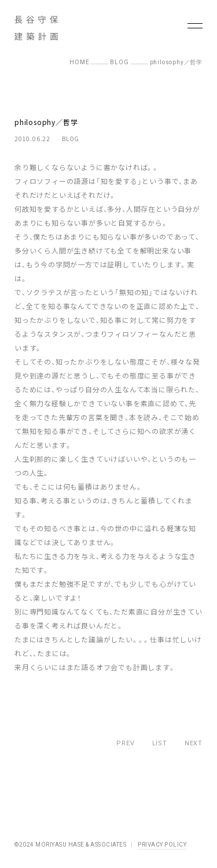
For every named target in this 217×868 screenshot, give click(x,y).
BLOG (119, 62)
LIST (160, 743)
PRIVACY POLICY (162, 845)
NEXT (194, 743)
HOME (79, 62)
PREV (125, 743)
